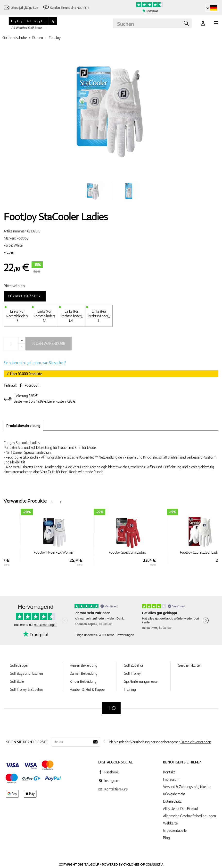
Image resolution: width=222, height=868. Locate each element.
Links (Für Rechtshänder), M (45, 316)
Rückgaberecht (174, 794)
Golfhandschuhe (15, 38)
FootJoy (55, 38)
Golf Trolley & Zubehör (26, 689)
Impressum (171, 779)
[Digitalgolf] (111, 708)
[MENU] (216, 23)
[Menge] (15, 344)
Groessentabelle (175, 830)
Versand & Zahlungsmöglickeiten (187, 787)
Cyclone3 (131, 864)
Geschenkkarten (190, 665)
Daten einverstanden (196, 742)
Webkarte (170, 823)
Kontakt (169, 772)
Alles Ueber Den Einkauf (181, 809)
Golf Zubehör (134, 665)
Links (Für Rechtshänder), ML (72, 316)
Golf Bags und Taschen (26, 673)
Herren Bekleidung (83, 665)
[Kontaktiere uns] (21, 8)
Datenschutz (172, 801)
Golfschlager (19, 665)
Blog (166, 838)
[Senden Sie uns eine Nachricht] (66, 8)
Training (130, 689)
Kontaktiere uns (116, 789)
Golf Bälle (17, 681)
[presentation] (52, 501)
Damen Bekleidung (84, 673)
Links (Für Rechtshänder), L (99, 316)
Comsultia (155, 864)
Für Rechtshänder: (25, 296)
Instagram (112, 781)
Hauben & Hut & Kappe (87, 689)
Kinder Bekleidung (83, 681)
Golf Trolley (132, 673)
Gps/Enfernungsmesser (141, 681)
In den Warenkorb (49, 343)
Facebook (32, 385)
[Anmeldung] (203, 23)
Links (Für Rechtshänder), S (17, 316)
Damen (38, 38)
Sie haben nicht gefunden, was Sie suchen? (35, 363)
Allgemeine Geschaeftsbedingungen (189, 816)
